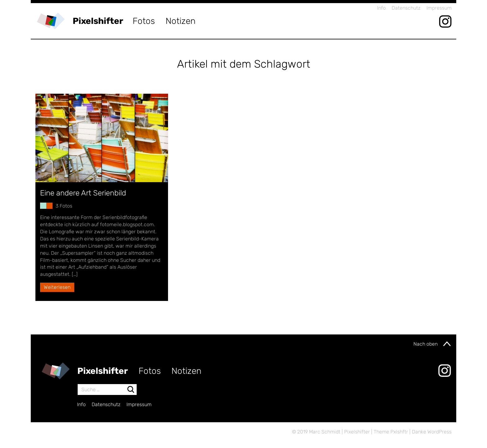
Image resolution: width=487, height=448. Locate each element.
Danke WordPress (432, 432)
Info (381, 8)
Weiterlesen (57, 287)
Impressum (439, 8)
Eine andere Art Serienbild (83, 193)
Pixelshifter (98, 21)
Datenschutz (406, 8)
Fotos (144, 21)
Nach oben (432, 344)
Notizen (181, 21)
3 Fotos (64, 206)
